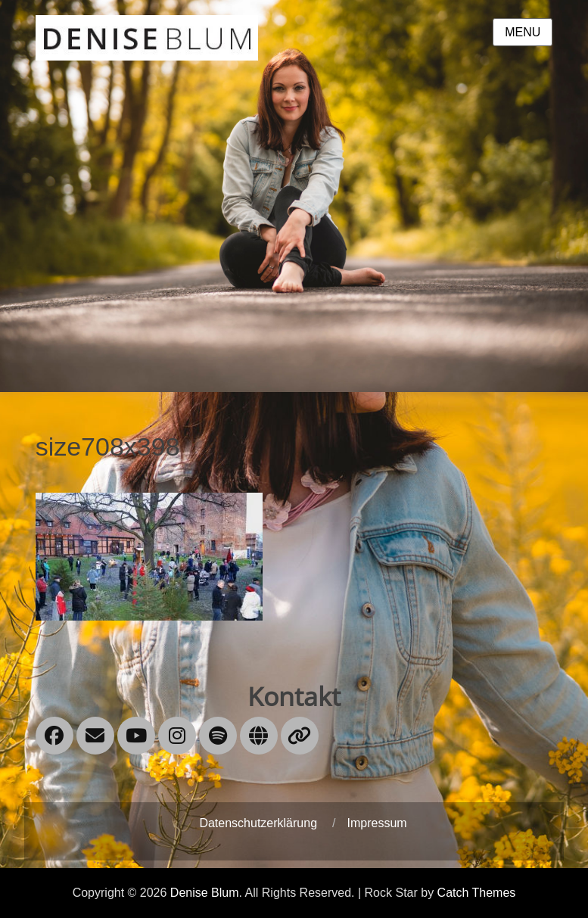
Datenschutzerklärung (258, 823)
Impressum (376, 823)
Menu (523, 32)
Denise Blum (205, 893)
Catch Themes (477, 893)
